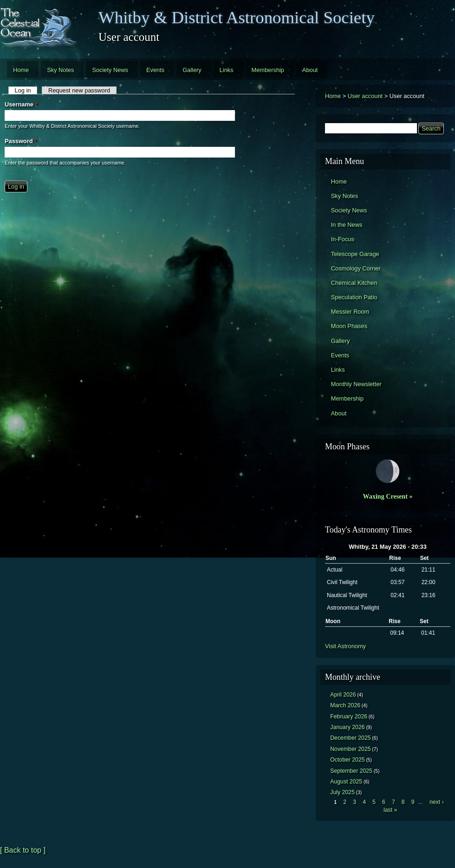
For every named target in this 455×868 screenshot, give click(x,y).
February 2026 (349, 717)
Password (21, 141)
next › (437, 802)
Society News (110, 70)
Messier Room (350, 312)
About (310, 70)
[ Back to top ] (23, 850)
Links (227, 70)
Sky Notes (60, 70)
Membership (268, 70)
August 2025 (346, 782)
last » (390, 810)
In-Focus (343, 239)
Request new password (79, 90)
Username (21, 104)
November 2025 (350, 749)
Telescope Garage (355, 254)
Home (21, 70)
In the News (347, 225)
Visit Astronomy (345, 646)
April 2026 (343, 695)
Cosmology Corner (356, 268)
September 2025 (351, 771)
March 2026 (345, 705)
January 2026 (347, 727)
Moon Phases (349, 326)
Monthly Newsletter (356, 384)
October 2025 (347, 760)
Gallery (192, 70)
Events (155, 70)
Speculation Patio (354, 297)
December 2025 (350, 738)
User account (365, 96)
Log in (26, 90)
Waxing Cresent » (388, 496)
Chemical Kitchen (354, 283)
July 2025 (342, 792)
